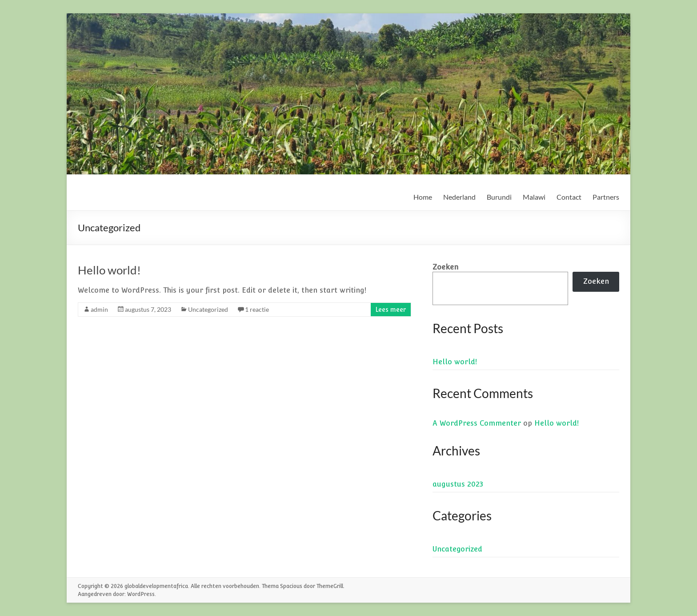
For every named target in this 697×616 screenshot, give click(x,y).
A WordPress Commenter (477, 423)
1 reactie (257, 309)
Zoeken (445, 267)
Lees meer (391, 310)
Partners (606, 197)
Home (423, 197)
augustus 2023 (458, 484)
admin (99, 309)
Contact (569, 197)
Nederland (459, 197)
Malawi (534, 197)
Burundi (499, 197)
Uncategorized (208, 309)
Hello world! (109, 270)
